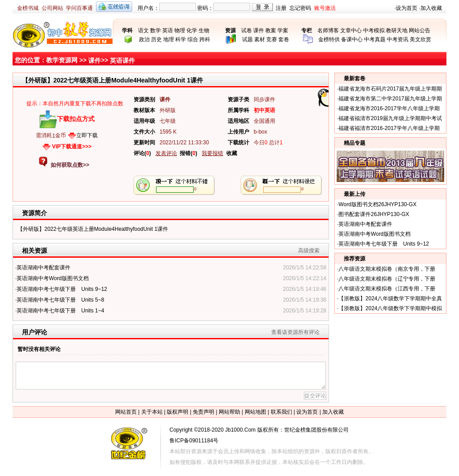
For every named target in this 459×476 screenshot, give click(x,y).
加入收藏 (431, 8)
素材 (260, 39)
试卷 (247, 30)
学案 (283, 30)
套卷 (284, 39)
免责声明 (204, 412)
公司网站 (52, 8)
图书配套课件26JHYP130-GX (374, 214)
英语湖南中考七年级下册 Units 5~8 (60, 300)
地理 (169, 39)
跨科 (205, 39)
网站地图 (255, 412)
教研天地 (397, 30)
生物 (204, 30)
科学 (181, 39)
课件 (259, 30)
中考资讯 (398, 39)
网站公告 (420, 30)
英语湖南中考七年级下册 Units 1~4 (60, 311)
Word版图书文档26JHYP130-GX (377, 204)
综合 (193, 39)
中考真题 (375, 39)
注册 (281, 8)
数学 (156, 30)
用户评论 (35, 332)
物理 (180, 30)
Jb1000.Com (240, 430)
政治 (144, 39)
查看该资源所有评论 (295, 332)
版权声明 (178, 412)
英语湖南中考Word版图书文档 (52, 278)
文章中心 (351, 30)
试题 (247, 39)
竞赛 (272, 39)
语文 (143, 30)
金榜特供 (329, 39)
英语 (168, 30)
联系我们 (281, 412)
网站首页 (126, 412)
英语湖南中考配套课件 (43, 268)
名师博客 (328, 30)
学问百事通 (79, 8)
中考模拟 (374, 30)
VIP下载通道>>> (72, 147)
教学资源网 (62, 60)
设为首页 (407, 8)
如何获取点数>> (70, 165)
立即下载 (87, 135)
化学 (192, 30)
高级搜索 (309, 251)
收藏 (232, 153)
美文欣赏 (420, 39)
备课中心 (352, 39)
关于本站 (152, 412)
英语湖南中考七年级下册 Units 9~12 (62, 289)
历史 (156, 39)
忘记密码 (300, 8)
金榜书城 (28, 8)
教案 (271, 30)
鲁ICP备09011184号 (194, 441)
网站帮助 (229, 412)
